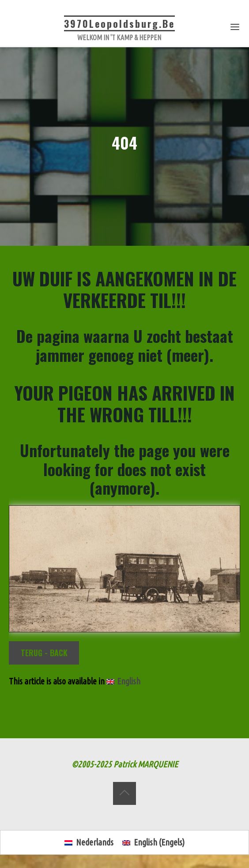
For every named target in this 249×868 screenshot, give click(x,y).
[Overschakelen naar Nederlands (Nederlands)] (89, 843)
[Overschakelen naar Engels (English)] (153, 843)
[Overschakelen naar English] (123, 682)
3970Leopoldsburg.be (119, 23)
